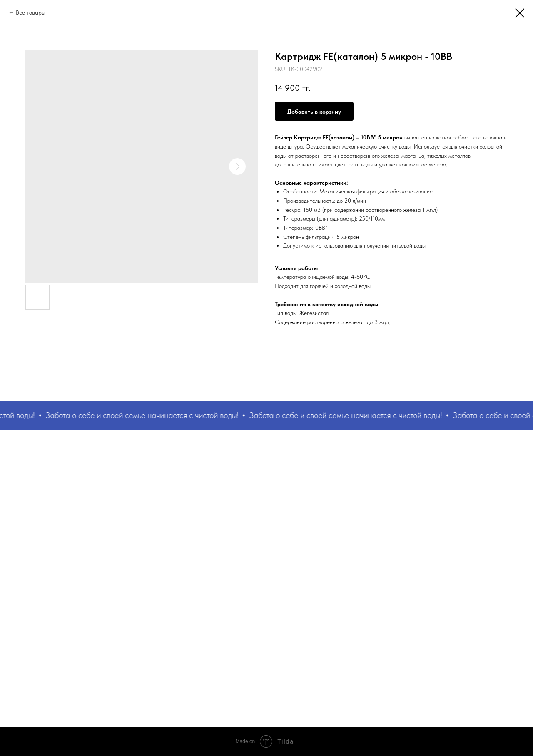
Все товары (31, 12)
